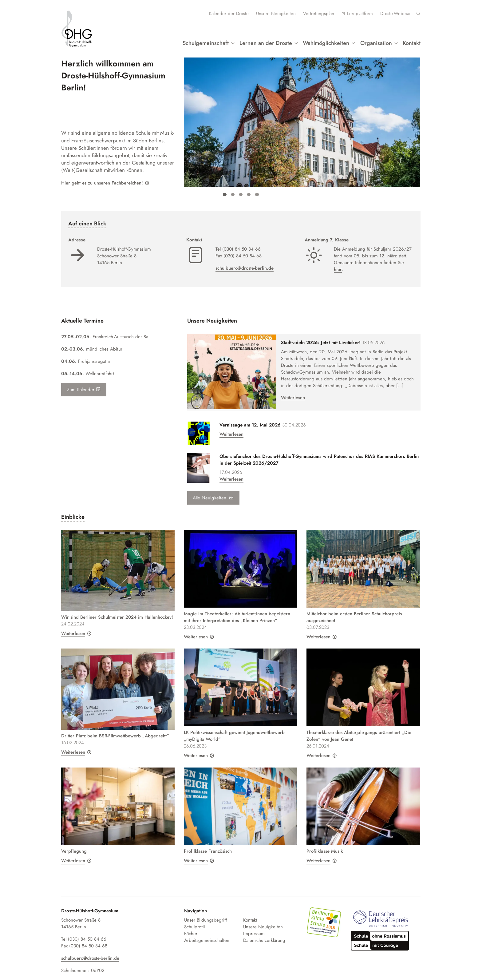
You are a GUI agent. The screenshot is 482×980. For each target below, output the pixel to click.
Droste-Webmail (396, 14)
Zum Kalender (84, 388)
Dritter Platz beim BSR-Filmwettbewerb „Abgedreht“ (115, 731)
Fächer (191, 929)
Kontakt (412, 42)
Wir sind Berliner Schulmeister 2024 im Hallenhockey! (117, 612)
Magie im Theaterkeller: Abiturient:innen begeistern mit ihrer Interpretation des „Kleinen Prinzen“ (237, 612)
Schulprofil (194, 922)
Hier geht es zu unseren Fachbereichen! (102, 181)
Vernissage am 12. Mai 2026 (250, 420)
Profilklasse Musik (325, 846)
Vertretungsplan (319, 14)
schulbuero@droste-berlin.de (245, 267)
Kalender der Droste (229, 14)
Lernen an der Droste (265, 42)
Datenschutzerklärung (264, 935)
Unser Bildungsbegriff (205, 915)
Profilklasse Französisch (208, 846)
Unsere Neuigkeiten (276, 14)
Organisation (376, 42)
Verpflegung (74, 846)
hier (338, 268)
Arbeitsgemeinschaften (207, 935)
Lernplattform (360, 14)
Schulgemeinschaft (205, 42)
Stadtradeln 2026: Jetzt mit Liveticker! (316, 341)
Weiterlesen (288, 396)
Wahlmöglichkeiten (326, 42)
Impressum (254, 929)
